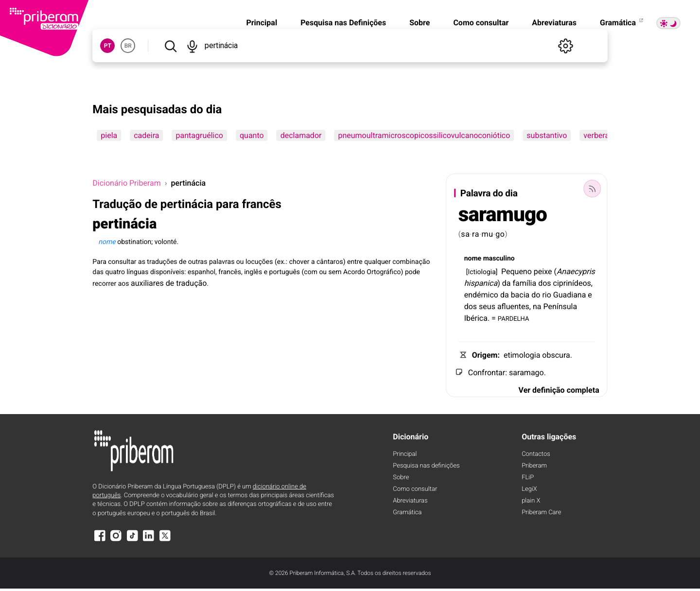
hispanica (481, 283)
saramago (526, 373)
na (537, 306)
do (536, 295)
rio (546, 295)
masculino (499, 259)
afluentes (513, 306)
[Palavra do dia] (593, 189)
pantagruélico (200, 135)
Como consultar (481, 23)
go (500, 234)
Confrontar (487, 373)
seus (487, 306)
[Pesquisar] (170, 46)
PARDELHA (514, 318)
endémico (481, 295)
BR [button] (128, 46)
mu (488, 234)
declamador (301, 135)
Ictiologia (481, 272)
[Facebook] (100, 540)
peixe (543, 271)
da (507, 283)
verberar (597, 135)
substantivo (547, 135)
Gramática (622, 23)
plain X (531, 501)
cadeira (146, 135)
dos (544, 283)
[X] (165, 540)
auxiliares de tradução (169, 283)
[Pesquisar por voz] (192, 46)
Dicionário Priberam (126, 183)
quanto (252, 135)
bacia (520, 295)
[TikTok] (132, 540)
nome (473, 259)
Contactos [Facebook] (536, 454)
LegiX (529, 489)
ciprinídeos (572, 283)
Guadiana (570, 295)
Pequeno (516, 271)
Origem (485, 355)
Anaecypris (576, 271)
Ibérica (476, 318)
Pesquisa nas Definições (343, 23)
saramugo (503, 215)
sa (465, 234)
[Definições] (566, 46)
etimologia (522, 355)
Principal (262, 23)
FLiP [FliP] (528, 478)
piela (109, 135)
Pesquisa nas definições (426, 466)
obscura (556, 355)
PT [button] (108, 46)
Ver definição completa (559, 390)
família (524, 283)
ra (476, 234)
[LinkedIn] (149, 540)
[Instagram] (116, 540)
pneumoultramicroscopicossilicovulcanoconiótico (424, 135)
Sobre (420, 23)
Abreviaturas (554, 23)
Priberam (534, 466)
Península (560, 306)
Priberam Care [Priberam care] (541, 513)
